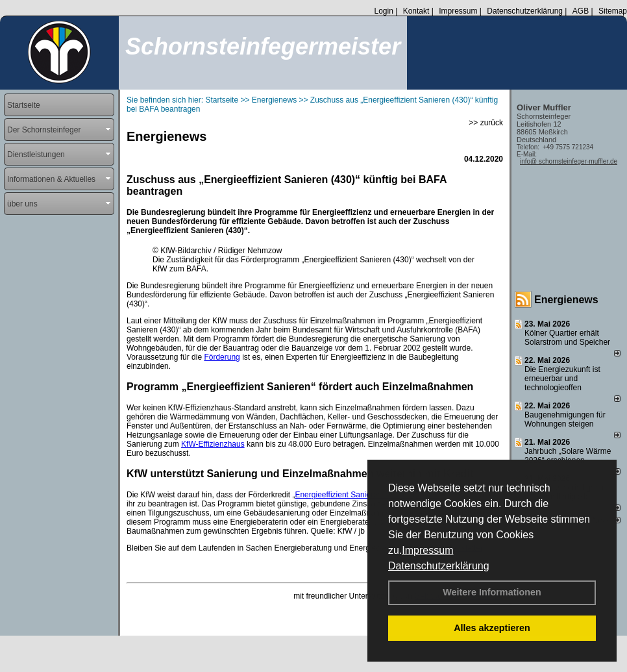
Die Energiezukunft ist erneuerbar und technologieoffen (562, 379)
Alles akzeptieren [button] (492, 628)
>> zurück (486, 123)
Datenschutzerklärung (439, 566)
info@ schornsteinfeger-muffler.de (569, 161)
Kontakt (416, 11)
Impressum (427, 550)
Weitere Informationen (492, 592)
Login (383, 11)
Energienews (566, 300)
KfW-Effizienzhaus (213, 444)
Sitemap (613, 11)
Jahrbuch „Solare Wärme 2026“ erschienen (568, 456)
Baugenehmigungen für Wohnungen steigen (565, 419)
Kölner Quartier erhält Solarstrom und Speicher (567, 338)
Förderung (222, 357)
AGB (581, 11)
